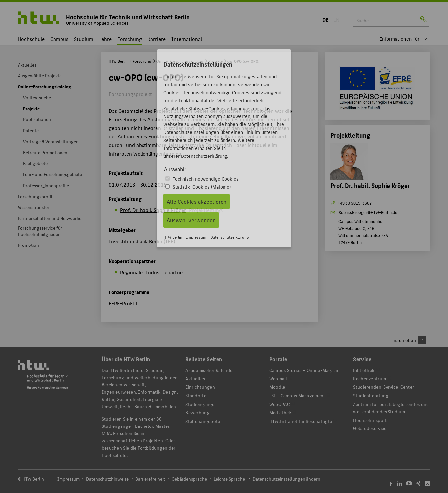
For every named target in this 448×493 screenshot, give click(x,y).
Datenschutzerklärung (204, 156)
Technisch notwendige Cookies (206, 179)
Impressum (196, 237)
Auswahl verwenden (191, 220)
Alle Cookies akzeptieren (197, 202)
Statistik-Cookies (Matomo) (202, 186)
